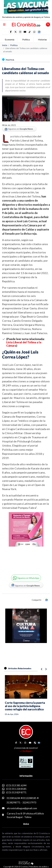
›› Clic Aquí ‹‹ (26, 751)
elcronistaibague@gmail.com (22, 808)
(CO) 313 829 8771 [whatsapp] (16, 792)
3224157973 (29, 802)
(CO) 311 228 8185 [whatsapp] (16, 789)
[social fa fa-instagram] (20, 32)
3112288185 (30, 798)
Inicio (5, 45)
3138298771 (13, 802)
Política (14, 45)
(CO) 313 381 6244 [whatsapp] (16, 785)
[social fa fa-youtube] (25, 32)
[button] (34, 32)
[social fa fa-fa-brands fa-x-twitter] (16, 32)
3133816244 (13, 798)
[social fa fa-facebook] (11, 32)
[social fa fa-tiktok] (30, 32)
